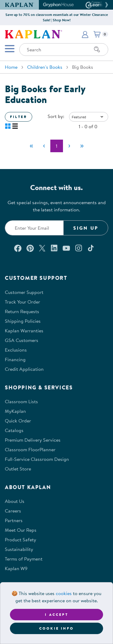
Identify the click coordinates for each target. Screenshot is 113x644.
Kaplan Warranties (24, 331)
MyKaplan (15, 411)
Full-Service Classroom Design (37, 459)
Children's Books (45, 67)
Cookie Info (56, 628)
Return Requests (22, 311)
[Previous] (44, 146)
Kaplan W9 (16, 568)
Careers (13, 511)
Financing (15, 359)
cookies (64, 593)
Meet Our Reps (21, 530)
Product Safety (20, 540)
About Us (15, 501)
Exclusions (16, 350)
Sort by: (56, 116)
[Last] (82, 146)
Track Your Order (22, 302)
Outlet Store (18, 469)
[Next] (69, 146)
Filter (19, 117)
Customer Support (24, 292)
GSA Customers (22, 340)
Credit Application (24, 369)
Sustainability (19, 549)
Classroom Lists (21, 401)
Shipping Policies (23, 321)
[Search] (97, 50)
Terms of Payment (24, 559)
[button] (106, 5)
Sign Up (86, 228)
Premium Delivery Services (33, 440)
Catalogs (14, 430)
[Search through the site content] (64, 50)
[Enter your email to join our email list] (34, 228)
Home (11, 67)
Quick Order (18, 421)
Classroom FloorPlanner (30, 449)
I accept (56, 614)
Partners (14, 520)
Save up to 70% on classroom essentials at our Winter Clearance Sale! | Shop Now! (57, 17)
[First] (31, 146)
